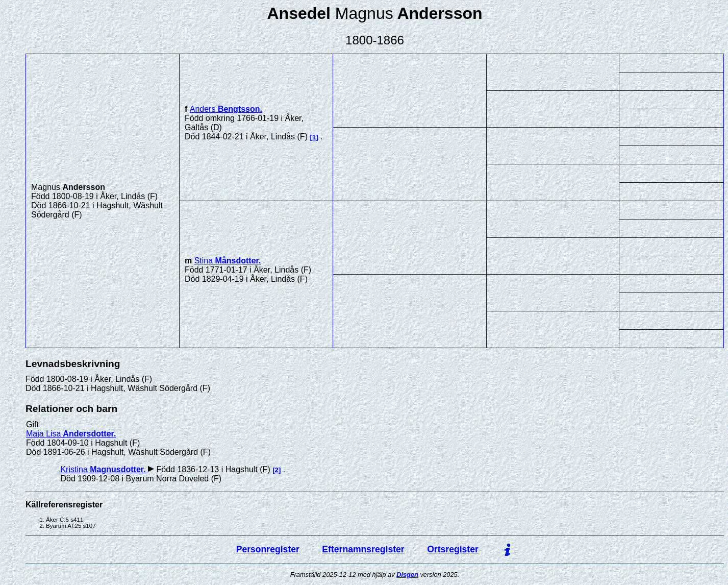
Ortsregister (453, 549)
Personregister (268, 549)
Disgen (407, 575)
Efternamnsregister (363, 549)
